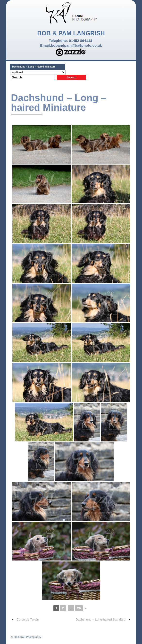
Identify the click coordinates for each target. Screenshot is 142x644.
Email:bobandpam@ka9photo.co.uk (71, 45)
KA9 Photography (30, 637)
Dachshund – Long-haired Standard (100, 619)
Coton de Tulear (28, 619)
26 (79, 608)
